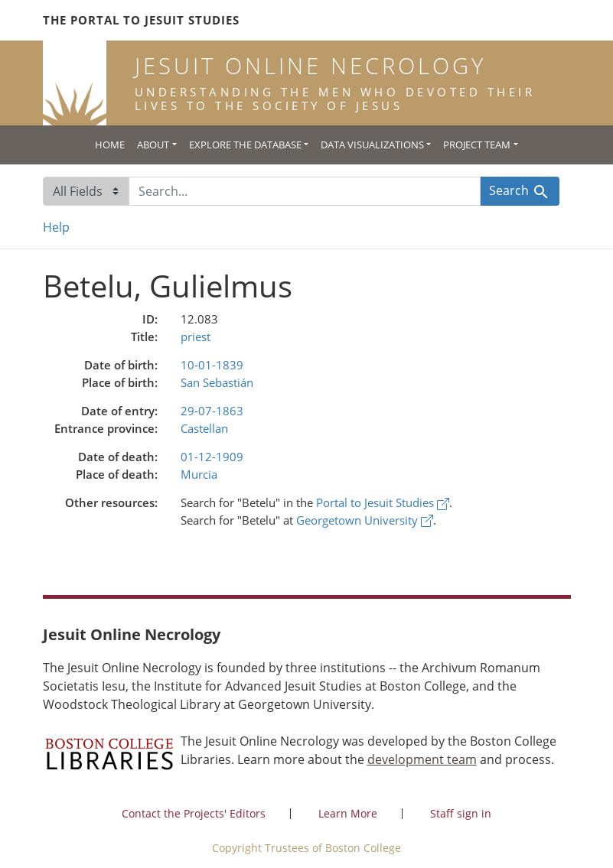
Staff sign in (461, 813)
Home (110, 145)
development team (422, 759)
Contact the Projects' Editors (194, 813)
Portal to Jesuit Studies (383, 502)
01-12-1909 (212, 457)
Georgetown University (365, 520)
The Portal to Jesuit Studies (141, 20)
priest (196, 336)
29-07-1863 (212, 411)
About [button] (153, 145)
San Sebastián (217, 382)
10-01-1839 (212, 365)
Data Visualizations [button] (372, 145)
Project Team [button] (477, 145)
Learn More (348, 813)
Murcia (199, 474)
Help (56, 227)
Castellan (204, 428)
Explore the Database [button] (245, 145)
